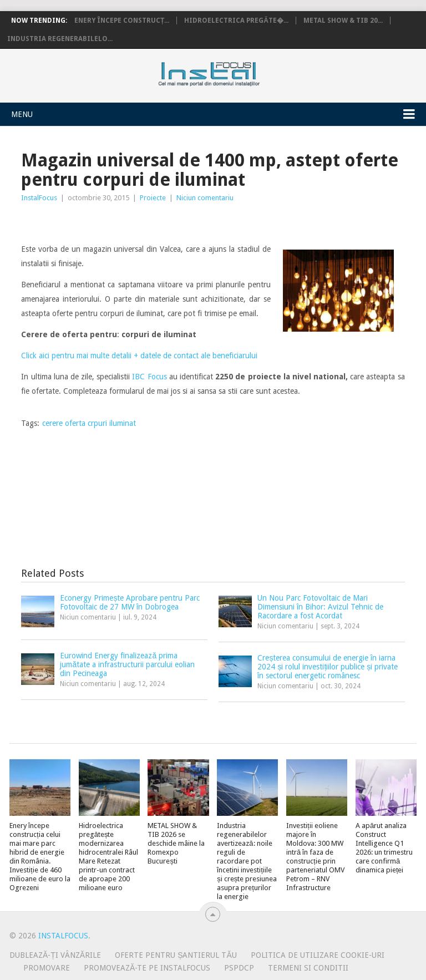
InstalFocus (234, 72)
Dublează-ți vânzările (55, 955)
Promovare (47, 968)
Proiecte (153, 198)
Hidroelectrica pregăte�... (236, 21)
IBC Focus (149, 377)
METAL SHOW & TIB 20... (343, 21)
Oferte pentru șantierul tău (176, 955)
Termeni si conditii (308, 968)
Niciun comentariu (205, 198)
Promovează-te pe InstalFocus (147, 968)
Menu (22, 114)
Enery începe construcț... (122, 21)
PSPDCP (239, 968)
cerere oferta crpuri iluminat (89, 423)
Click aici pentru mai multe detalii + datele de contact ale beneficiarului (139, 356)
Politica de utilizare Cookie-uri (318, 955)
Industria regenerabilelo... (60, 39)
